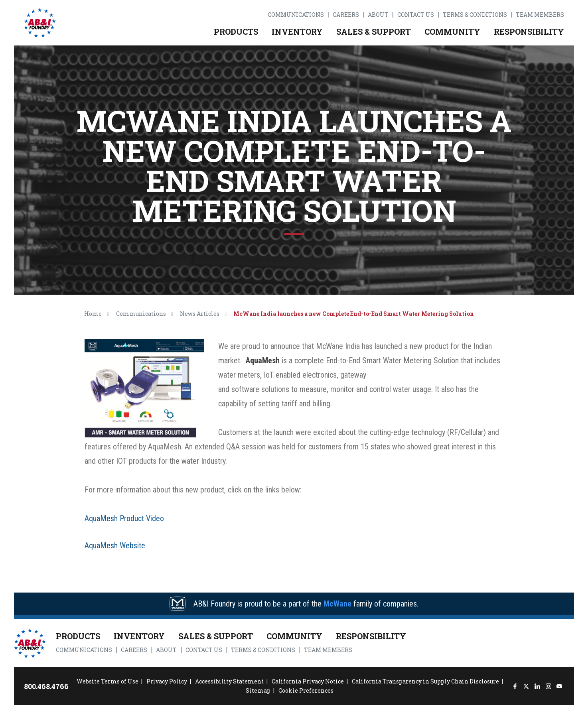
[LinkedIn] (537, 686)
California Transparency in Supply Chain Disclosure (425, 681)
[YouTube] (559, 686)
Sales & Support (374, 32)
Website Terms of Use (108, 681)
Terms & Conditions (475, 15)
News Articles (200, 314)
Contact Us (416, 15)
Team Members (540, 15)
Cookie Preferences (306, 690)
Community (452, 32)
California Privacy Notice (308, 681)
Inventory (297, 32)
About (378, 15)
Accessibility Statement (229, 681)
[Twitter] (526, 686)
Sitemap (258, 690)
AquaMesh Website (115, 545)
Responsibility (529, 32)
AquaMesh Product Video (124, 518)
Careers (346, 15)
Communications (296, 15)
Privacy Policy (167, 681)
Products (236, 32)
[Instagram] (548, 686)
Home (93, 314)
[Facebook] (515, 686)
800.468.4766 (46, 686)
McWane (337, 604)
